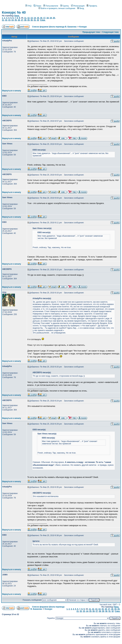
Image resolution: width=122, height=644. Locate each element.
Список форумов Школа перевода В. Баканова (54, 27)
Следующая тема (110, 32)
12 (28, 18)
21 (3, 20)
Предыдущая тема (91, 32)
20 (54, 18)
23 (9, 20)
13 (32, 18)
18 (47, 18)
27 (22, 20)
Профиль (92, 6)
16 (41, 18)
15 (38, 18)
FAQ (28, 6)
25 (16, 20)
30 (32, 20)
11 (25, 18)
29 (28, 20)
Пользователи (51, 6)
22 (6, 20)
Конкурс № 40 (14, 12)
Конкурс (83, 27)
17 (44, 18)
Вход (81, 8)
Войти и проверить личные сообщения (57, 8)
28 (25, 20)
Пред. (17, 16)
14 (35, 18)
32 (38, 20)
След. (43, 20)
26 (19, 20)
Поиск (37, 6)
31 (35, 20)
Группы (65, 6)
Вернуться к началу (12, 91)
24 (12, 20)
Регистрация (78, 6)
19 (51, 18)
